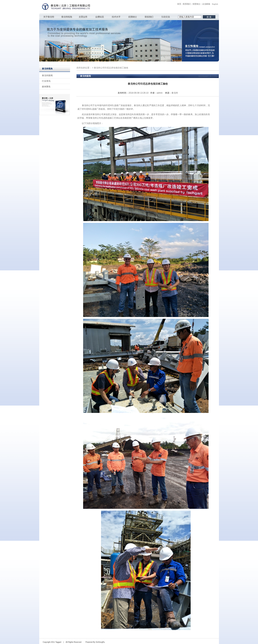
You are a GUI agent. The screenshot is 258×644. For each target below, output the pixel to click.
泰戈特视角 (67, 17)
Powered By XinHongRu (95, 642)
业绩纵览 (100, 17)
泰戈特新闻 (47, 75)
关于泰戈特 (49, 17)
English (215, 4)
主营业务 (83, 17)
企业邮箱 (206, 4)
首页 (179, 4)
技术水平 (116, 17)
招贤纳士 (197, 4)
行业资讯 (46, 81)
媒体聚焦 (46, 87)
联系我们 (187, 4)
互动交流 (166, 17)
